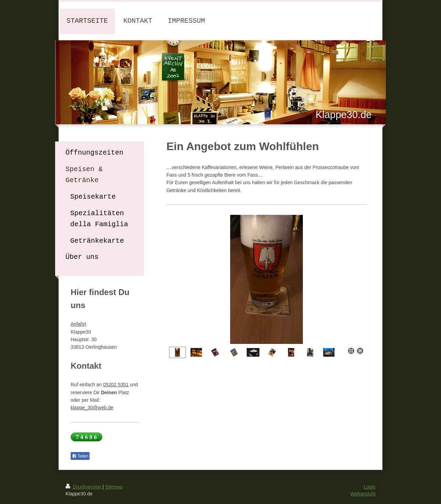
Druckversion (84, 487)
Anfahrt (78, 324)
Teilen (80, 456)
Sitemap (114, 487)
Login (370, 487)
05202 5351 (116, 385)
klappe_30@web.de (92, 408)
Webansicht (363, 494)
